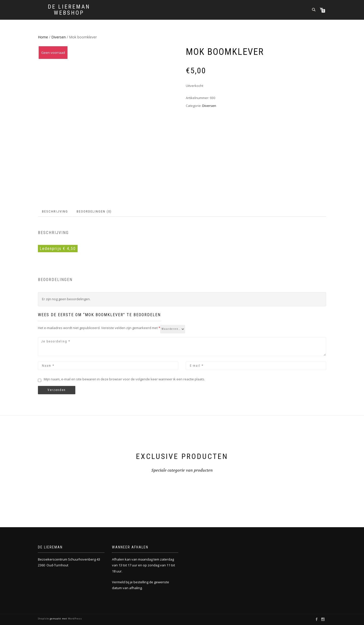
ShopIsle (44, 619)
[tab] (55, 212)
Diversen (59, 37)
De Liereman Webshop (69, 10)
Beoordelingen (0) (94, 211)
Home (43, 37)
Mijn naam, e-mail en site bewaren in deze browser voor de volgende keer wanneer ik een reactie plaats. (124, 379)
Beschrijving (55, 211)
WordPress (75, 619)
